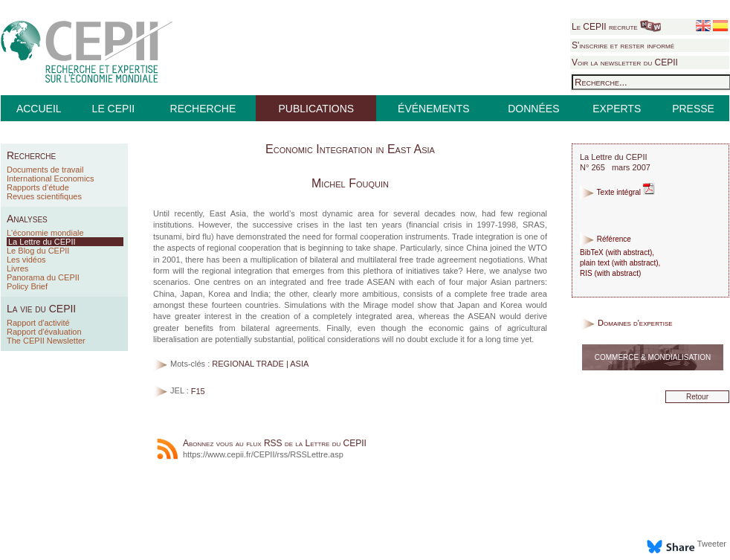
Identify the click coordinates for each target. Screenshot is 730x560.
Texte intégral (617, 192)
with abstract (629, 252)
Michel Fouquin (350, 183)
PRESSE (693, 109)
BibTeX (592, 252)
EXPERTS (617, 109)
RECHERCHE (203, 109)
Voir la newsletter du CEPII (625, 62)
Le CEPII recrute (616, 27)
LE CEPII (114, 109)
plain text (595, 263)
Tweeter (712, 544)
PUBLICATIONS (316, 109)
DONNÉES (533, 109)
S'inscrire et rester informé (623, 45)
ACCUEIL (39, 109)
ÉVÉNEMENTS (433, 109)
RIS (586, 273)
